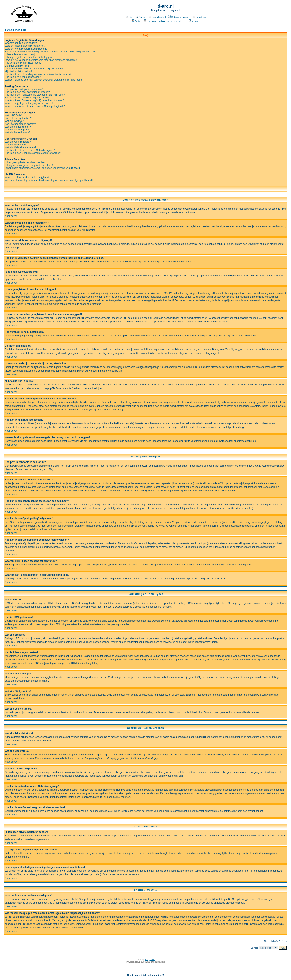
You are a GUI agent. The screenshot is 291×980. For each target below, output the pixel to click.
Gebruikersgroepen (179, 17)
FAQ (129, 17)
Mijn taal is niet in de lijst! (18, 71)
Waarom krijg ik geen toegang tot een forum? (29, 103)
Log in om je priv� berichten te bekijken (165, 21)
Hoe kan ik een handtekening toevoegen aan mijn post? (35, 95)
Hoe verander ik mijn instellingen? (23, 63)
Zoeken (141, 17)
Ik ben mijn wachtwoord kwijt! (21, 54)
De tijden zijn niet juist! (17, 66)
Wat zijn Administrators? (18, 142)
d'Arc (146, 959)
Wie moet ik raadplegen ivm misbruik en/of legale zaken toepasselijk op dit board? (49, 180)
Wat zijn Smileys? (14, 121)
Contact (152, 959)
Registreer (199, 17)
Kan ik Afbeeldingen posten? (20, 124)
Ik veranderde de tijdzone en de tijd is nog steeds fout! (34, 69)
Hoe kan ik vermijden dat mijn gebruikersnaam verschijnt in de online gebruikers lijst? (51, 52)
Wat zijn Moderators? (16, 145)
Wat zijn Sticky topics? (17, 130)
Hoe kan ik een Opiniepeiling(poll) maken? (28, 98)
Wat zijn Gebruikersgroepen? (21, 147)
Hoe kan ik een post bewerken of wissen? (27, 92)
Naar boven (11, 216)
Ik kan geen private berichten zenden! (25, 162)
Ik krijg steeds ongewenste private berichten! (29, 165)
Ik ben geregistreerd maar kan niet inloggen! (29, 57)
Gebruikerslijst (157, 17)
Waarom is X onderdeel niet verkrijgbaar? (27, 177)
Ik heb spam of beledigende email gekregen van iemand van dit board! (43, 168)
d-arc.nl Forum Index (15, 30)
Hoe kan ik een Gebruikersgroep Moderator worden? (33, 153)
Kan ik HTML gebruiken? (18, 118)
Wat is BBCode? (14, 115)
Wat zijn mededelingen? (18, 127)
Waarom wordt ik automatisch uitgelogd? (27, 49)
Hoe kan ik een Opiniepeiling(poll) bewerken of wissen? (35, 100)
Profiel (136, 21)
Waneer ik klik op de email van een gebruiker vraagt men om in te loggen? (45, 80)
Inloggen (194, 21)
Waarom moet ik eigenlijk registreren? (25, 46)
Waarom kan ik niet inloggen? (21, 43)
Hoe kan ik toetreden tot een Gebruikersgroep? (30, 150)
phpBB (138, 962)
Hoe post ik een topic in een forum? (24, 89)
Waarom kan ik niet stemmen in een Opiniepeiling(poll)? (35, 106)
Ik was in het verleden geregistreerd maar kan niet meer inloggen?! (41, 60)
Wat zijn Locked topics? (18, 132)
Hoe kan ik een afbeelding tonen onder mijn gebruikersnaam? (38, 74)
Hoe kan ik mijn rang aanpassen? (23, 77)
